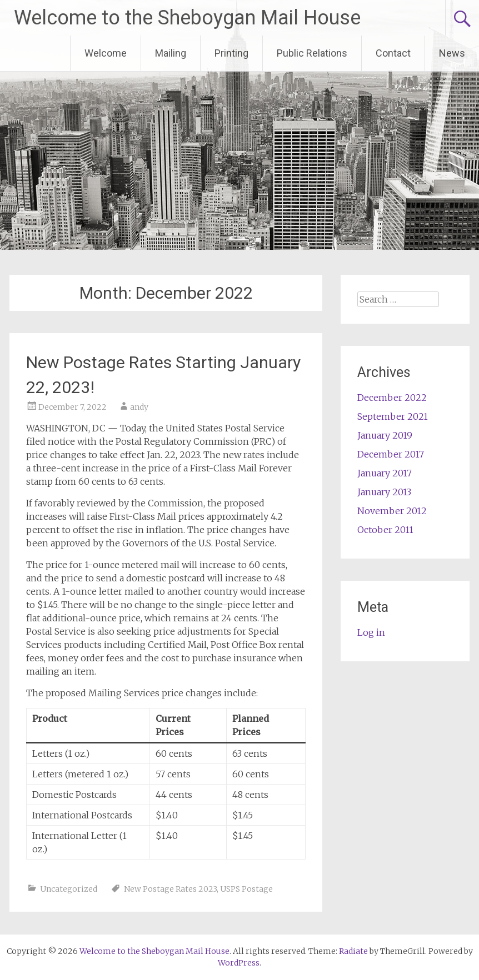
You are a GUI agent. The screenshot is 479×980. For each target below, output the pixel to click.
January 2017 (385, 473)
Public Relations (312, 53)
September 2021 (393, 416)
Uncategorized (69, 889)
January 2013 (384, 492)
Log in (371, 632)
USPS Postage (246, 889)
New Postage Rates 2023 (170, 889)
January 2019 (385, 435)
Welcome (106, 53)
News (452, 53)
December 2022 (392, 398)
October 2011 (385, 530)
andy (139, 407)
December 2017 (391, 454)
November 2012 (392, 511)
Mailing (171, 53)
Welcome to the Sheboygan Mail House (187, 18)
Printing (231, 53)
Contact (393, 53)
